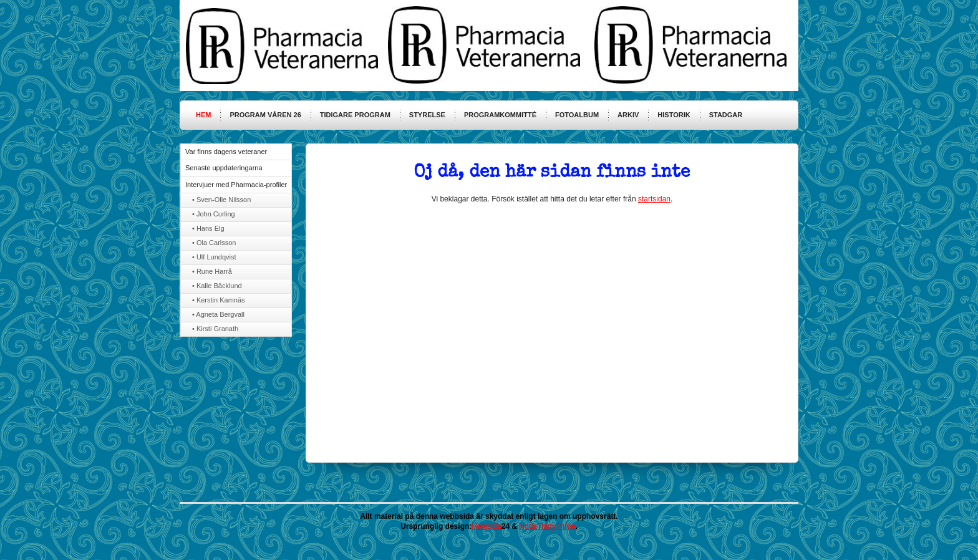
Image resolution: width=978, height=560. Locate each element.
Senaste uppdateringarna (224, 168)
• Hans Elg (208, 228)
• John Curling (214, 214)
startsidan (654, 199)
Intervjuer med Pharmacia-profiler (236, 185)
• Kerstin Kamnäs (219, 300)
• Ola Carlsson (214, 243)
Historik (674, 115)
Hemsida (486, 526)
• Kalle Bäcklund (217, 286)
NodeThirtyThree (547, 526)
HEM (203, 115)
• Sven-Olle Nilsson (221, 200)
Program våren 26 (265, 115)
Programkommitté (500, 115)
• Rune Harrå (212, 271)
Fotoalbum (577, 115)
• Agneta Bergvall (218, 314)
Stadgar (726, 115)
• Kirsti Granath (215, 329)
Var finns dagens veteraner (226, 152)
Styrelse (427, 115)
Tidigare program (355, 115)
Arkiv (628, 115)
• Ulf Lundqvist (214, 257)
